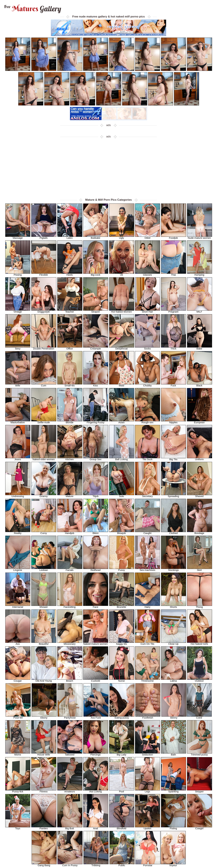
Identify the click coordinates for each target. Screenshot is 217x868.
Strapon (96, 311)
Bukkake (96, 237)
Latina (174, 680)
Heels (70, 274)
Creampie (96, 348)
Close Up (174, 643)
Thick (174, 348)
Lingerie (18, 569)
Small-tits (70, 384)
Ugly (122, 237)
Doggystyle (44, 311)
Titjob (96, 495)
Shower (44, 606)
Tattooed (70, 754)
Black (200, 384)
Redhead (96, 569)
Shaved (200, 495)
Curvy (44, 532)
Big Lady (122, 754)
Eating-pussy (122, 717)
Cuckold (96, 680)
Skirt (200, 569)
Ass (18, 643)
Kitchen (70, 458)
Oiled (148, 237)
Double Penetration (44, 348)
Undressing (18, 495)
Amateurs (70, 790)
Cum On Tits (148, 643)
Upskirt (148, 827)
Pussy (122, 569)
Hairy (148, 606)
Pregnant (174, 311)
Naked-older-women (44, 458)
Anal (96, 827)
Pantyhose (70, 717)
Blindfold (122, 827)
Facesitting (70, 606)
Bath (174, 754)
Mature (70, 495)
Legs (148, 790)
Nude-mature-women (200, 237)
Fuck (174, 384)
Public (122, 864)
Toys (18, 827)
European (200, 421)
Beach (70, 680)
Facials (70, 569)
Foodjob (174, 237)
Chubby (148, 384)
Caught (148, 532)
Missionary (70, 643)
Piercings (96, 754)
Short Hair (148, 311)
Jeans (18, 458)
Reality (18, 532)
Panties (44, 827)
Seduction (148, 754)
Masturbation (18, 421)
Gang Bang (44, 864)
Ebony (44, 717)
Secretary (148, 495)
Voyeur (173, 864)
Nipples (174, 421)
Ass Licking (96, 790)
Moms (18, 754)
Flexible (44, 274)
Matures (32, 9)
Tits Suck (148, 458)
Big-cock (96, 274)
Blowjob (122, 532)
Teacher (70, 311)
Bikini (96, 532)
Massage (18, 237)
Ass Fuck (96, 717)
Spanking (174, 790)
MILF (200, 311)
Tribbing (96, 864)
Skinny (174, 717)
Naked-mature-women (96, 643)
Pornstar (148, 864)
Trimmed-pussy (200, 754)
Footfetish (148, 717)
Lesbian (44, 569)
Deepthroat (122, 348)
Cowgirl (200, 827)
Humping (200, 274)
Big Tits (174, 458)
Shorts (174, 606)
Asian (122, 421)
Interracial (18, 606)
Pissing (18, 274)
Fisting (174, 827)
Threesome (148, 680)
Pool (122, 790)
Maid (122, 384)
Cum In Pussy (70, 864)
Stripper (200, 790)
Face (96, 606)
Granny (44, 495)
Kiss (96, 384)
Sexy (18, 348)
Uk (122, 274)
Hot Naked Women (122, 311)
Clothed (174, 532)
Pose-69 (18, 717)
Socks (148, 348)
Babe (200, 348)
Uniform (200, 458)
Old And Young (44, 680)
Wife (18, 384)
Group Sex (96, 458)
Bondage (200, 532)
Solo (122, 495)
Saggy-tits (122, 643)
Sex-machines (148, 569)
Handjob (70, 532)
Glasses (148, 274)
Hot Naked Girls (200, 643)
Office (70, 348)
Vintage (18, 311)
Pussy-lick (18, 790)
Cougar (18, 680)
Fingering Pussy (96, 421)
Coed (199, 717)
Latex (70, 237)
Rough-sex (148, 421)
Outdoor (200, 680)
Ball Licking (122, 458)
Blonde (70, 421)
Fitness (44, 790)
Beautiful (44, 643)
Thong (200, 606)
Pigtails (44, 237)
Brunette (122, 606)
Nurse (122, 680)
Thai (174, 274)
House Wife (44, 754)
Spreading (174, 495)
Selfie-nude (44, 421)
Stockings (174, 569)
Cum (44, 384)
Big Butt (70, 827)
